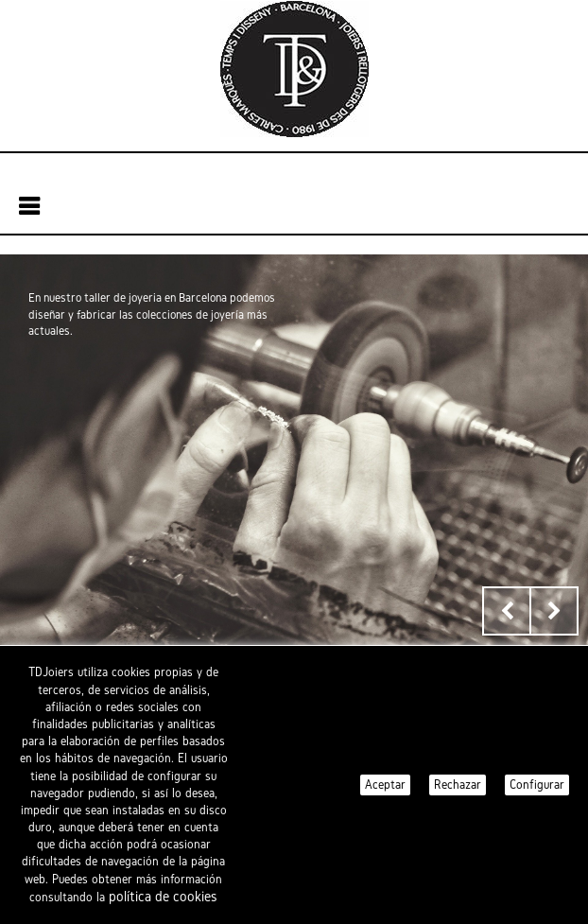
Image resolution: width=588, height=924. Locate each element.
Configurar (537, 785)
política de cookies (163, 896)
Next (554, 611)
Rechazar (458, 785)
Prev (507, 611)
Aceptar (385, 785)
